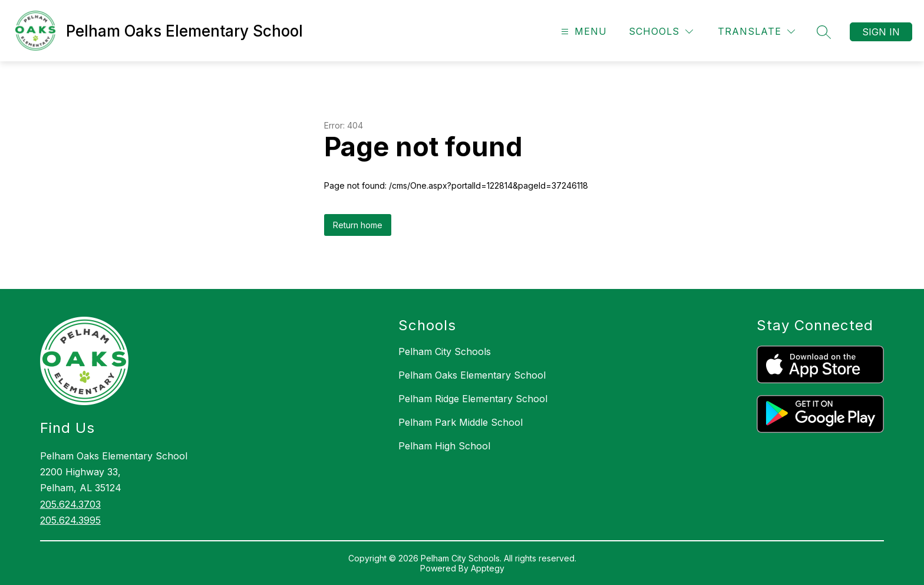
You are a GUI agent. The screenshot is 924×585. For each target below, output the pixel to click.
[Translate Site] (756, 32)
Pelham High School (444, 446)
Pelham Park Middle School (461, 422)
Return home (358, 225)
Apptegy (488, 568)
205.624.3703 (70, 504)
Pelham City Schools (445, 351)
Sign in (881, 32)
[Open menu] (583, 32)
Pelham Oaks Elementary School (472, 375)
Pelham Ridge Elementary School (473, 399)
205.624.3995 (70, 520)
